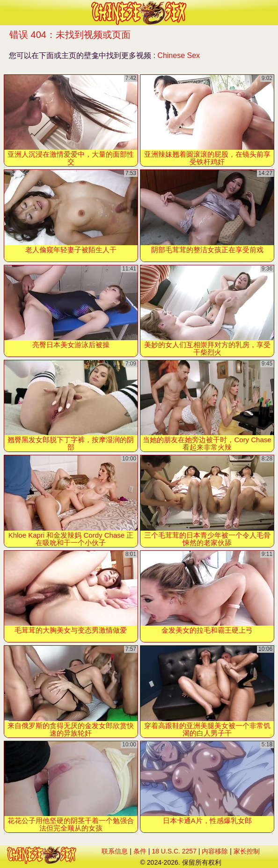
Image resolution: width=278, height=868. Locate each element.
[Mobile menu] (8, 13)
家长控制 (247, 851)
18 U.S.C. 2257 (174, 851)
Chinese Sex (179, 55)
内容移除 (215, 851)
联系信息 (115, 851)
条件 (140, 851)
